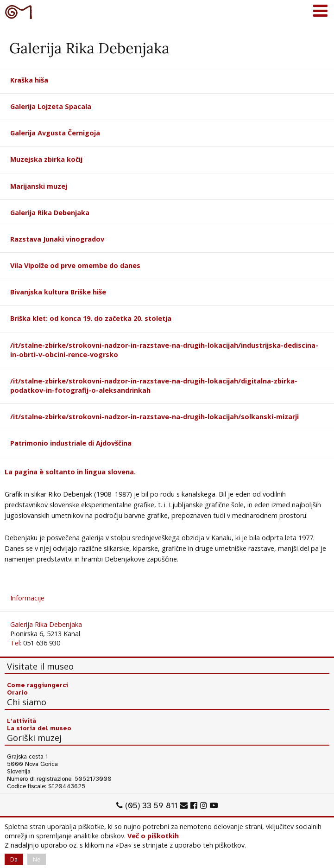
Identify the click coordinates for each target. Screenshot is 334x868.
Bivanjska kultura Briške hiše (58, 292)
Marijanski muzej (39, 186)
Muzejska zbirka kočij (46, 159)
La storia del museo (39, 728)
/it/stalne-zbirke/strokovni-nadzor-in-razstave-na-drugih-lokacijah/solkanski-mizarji (154, 417)
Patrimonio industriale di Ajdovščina (71, 443)
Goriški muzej (19, 12)
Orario (17, 693)
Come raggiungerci (38, 685)
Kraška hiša (29, 80)
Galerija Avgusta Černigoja (55, 133)
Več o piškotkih (153, 836)
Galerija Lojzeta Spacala (51, 106)
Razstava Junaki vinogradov (57, 239)
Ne (37, 859)
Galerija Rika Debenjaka (50, 213)
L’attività (22, 721)
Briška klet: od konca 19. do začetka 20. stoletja (91, 318)
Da (14, 859)
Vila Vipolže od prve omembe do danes (75, 265)
